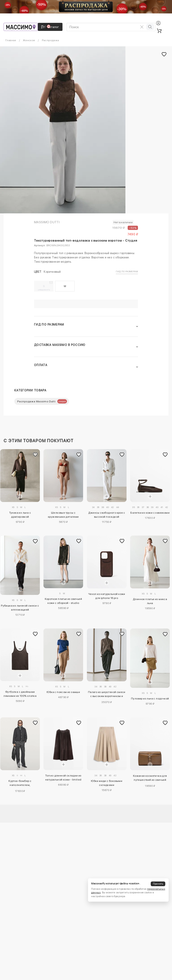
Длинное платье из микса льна (150, 601)
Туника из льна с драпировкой (20, 515)
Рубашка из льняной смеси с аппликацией (20, 608)
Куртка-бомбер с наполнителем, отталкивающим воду (20, 784)
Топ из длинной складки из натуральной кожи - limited (63, 778)
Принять (158, 884)
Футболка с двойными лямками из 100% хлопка (20, 694)
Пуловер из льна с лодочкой (150, 699)
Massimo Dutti (47, 222)
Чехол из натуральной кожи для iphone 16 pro (107, 596)
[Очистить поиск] (142, 27)
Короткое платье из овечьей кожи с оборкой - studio (63, 601)
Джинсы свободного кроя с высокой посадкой (107, 515)
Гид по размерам (127, 271)
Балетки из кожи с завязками (150, 513)
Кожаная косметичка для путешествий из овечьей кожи (150, 778)
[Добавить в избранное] (35, 455)
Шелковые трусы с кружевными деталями (63, 515)
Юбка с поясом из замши (63, 692)
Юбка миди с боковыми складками (107, 783)
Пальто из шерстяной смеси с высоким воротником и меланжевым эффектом (107, 695)
